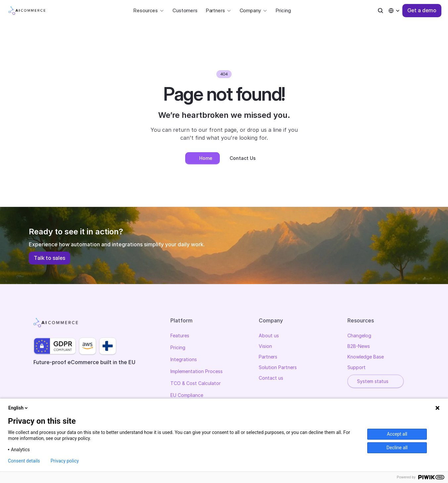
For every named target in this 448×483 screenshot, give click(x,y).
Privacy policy (65, 461)
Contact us (271, 379)
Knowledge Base (366, 357)
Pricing (283, 10)
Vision (265, 347)
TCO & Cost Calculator (196, 384)
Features (180, 336)
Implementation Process (197, 372)
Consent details (24, 461)
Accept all (397, 434)
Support (357, 368)
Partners (268, 357)
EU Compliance (187, 396)
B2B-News (359, 347)
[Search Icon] (381, 11)
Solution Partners (278, 368)
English (19, 408)
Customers (185, 10)
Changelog (359, 336)
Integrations (184, 360)
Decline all (397, 448)
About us (269, 336)
